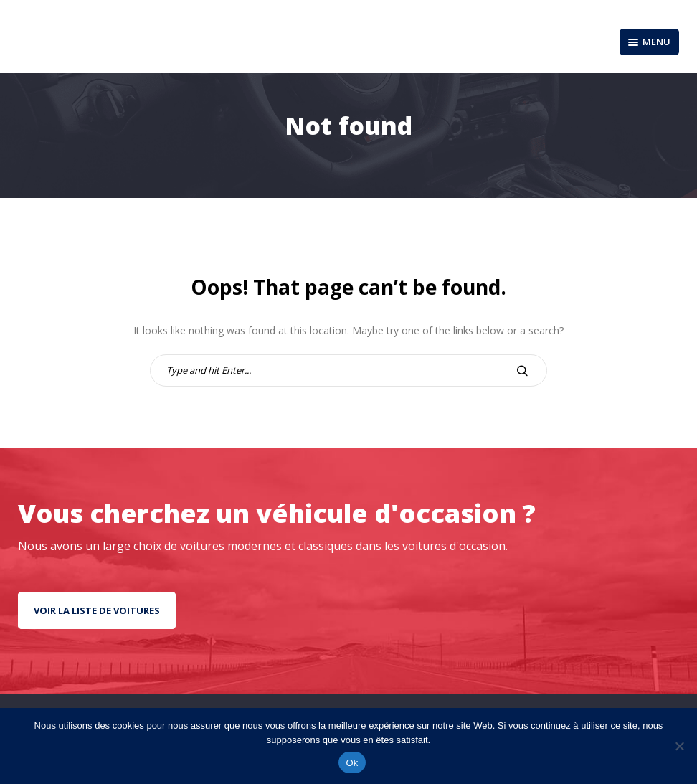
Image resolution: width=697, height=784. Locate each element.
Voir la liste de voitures (97, 610)
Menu (649, 42)
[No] (679, 746)
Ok (352, 763)
